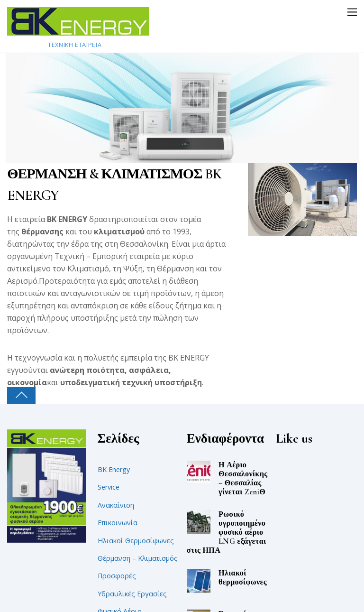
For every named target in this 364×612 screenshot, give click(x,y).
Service (109, 487)
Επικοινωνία (118, 523)
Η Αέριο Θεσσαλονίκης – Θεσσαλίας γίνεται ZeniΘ (243, 479)
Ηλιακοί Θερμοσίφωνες (136, 541)
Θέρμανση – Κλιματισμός (138, 558)
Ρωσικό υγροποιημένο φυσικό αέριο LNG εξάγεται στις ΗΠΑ (227, 533)
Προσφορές (117, 576)
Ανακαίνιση (116, 505)
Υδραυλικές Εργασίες (132, 594)
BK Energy (114, 469)
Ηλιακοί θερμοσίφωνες (243, 578)
